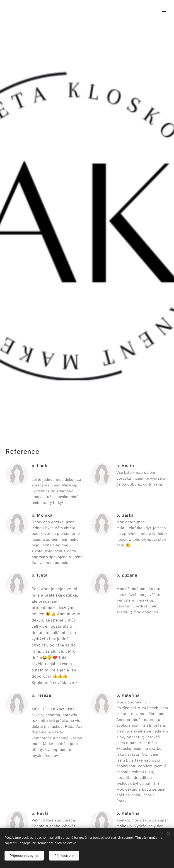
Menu (164, 12)
